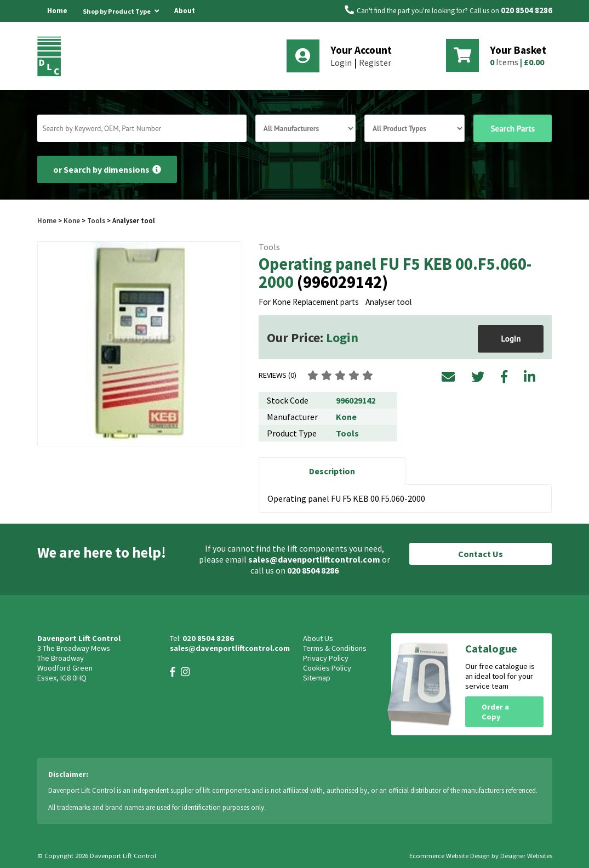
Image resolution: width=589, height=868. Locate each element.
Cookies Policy (327, 668)
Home (57, 11)
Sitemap (317, 678)
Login (341, 63)
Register (375, 63)
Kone (73, 220)
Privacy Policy (326, 658)
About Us (185, 22)
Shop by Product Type (121, 9)
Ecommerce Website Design (450, 856)
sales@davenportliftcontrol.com (314, 559)
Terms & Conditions (335, 648)
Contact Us (481, 554)
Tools (96, 220)
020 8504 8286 (527, 10)
